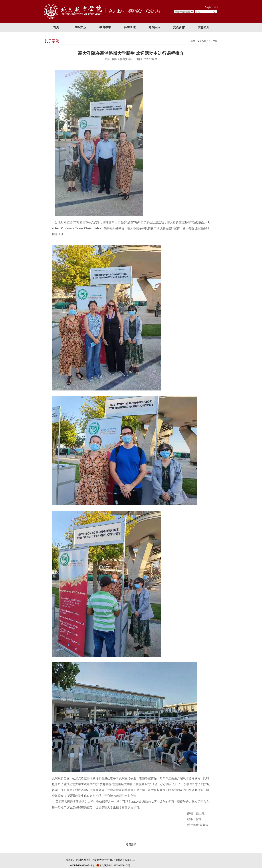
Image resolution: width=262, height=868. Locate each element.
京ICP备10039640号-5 (81, 865)
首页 (193, 41)
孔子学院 (213, 41)
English (209, 7)
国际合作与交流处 (122, 59)
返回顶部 (131, 845)
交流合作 (202, 41)
